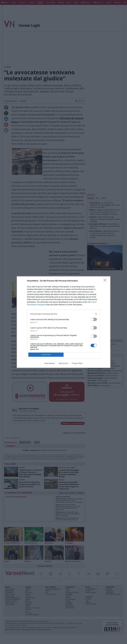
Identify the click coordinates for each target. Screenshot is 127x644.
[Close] (106, 281)
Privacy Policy (77, 363)
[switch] (94, 319)
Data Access (63, 363)
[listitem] (64, 314)
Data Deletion (50, 363)
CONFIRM (46, 355)
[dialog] (64, 322)
